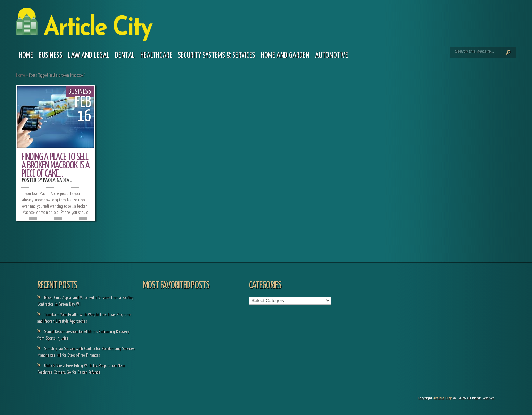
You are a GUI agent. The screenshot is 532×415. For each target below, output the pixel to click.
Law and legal (89, 55)
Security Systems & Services (217, 55)
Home (26, 55)
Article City (443, 398)
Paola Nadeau (58, 180)
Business (51, 55)
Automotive (331, 55)
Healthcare (156, 55)
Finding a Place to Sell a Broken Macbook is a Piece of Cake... (56, 166)
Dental (125, 55)
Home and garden (285, 55)
